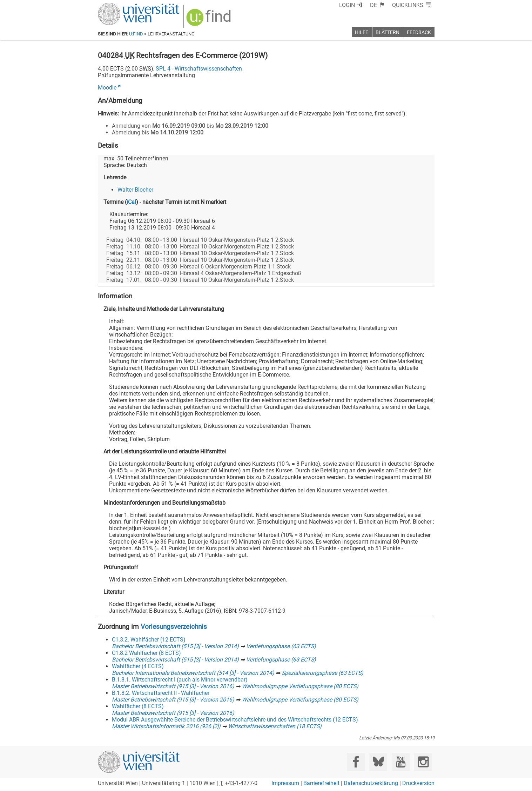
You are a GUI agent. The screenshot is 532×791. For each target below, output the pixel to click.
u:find (136, 34)
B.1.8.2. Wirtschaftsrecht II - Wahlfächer (161, 693)
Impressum (285, 783)
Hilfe (362, 32)
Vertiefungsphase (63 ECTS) (281, 646)
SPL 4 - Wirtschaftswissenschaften (199, 69)
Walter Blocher (135, 190)
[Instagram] (423, 762)
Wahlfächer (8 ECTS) (138, 706)
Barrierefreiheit (321, 783)
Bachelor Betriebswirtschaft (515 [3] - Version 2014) (175, 646)
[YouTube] (401, 762)
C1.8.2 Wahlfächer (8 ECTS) (146, 653)
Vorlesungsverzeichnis (174, 627)
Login (347, 5)
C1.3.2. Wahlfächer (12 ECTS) (149, 640)
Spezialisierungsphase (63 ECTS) (322, 673)
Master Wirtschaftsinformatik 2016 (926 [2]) (166, 726)
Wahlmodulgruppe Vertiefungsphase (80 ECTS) (300, 686)
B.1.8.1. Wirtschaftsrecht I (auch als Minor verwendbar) (180, 680)
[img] (210, 20)
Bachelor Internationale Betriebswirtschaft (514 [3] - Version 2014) (193, 673)
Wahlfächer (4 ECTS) (138, 666)
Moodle (107, 88)
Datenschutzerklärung (371, 783)
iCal (131, 202)
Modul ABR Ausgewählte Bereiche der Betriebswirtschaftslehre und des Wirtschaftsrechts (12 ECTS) (235, 720)
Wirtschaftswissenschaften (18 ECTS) (275, 726)
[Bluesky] (378, 762)
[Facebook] (356, 762)
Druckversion (418, 783)
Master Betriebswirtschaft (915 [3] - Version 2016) (173, 686)
